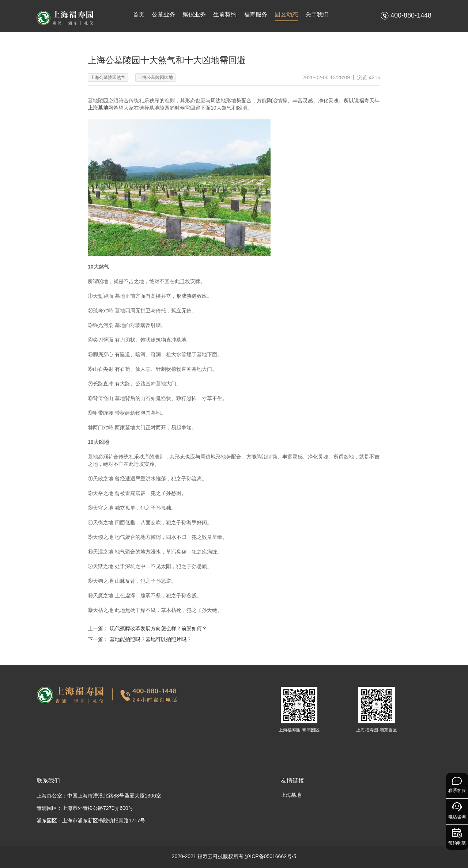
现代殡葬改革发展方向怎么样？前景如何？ (158, 628)
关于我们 (317, 14)
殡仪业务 (194, 14)
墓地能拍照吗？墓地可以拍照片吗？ (151, 639)
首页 (139, 14)
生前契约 (225, 14)
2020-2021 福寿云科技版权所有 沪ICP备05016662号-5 (234, 856)
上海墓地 (291, 795)
